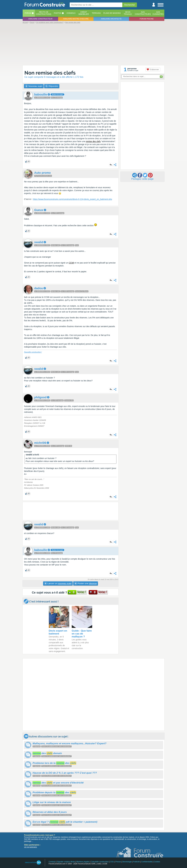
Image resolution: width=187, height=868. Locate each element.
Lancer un (58, 583)
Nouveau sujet (34, 86)
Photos (58, 13)
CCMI (71, 263)
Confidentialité (147, 862)
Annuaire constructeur (40, 19)
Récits (44, 13)
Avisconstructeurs (143, 13)
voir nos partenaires (31, 847)
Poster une (86, 583)
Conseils (71, 13)
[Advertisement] (93, 44)
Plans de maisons (112, 13)
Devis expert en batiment (58, 632)
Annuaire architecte (111, 19)
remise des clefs (93, 141)
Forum (28, 13)
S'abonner (153, 69)
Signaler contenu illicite (66, 862)
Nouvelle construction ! (33, 352)
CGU (112, 862)
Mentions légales (83, 862)
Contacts (52, 862)
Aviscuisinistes (158, 13)
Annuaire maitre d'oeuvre (76, 19)
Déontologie (127, 862)
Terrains (96, 13)
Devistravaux (128, 13)
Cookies (157, 862)
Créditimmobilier (84, 13)
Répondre (52, 86)
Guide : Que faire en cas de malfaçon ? (82, 634)
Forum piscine (147, 19)
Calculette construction (100, 862)
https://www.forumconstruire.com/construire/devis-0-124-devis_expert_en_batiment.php (72, 199)
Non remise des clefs (50, 73)
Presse (118, 862)
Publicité (136, 862)
